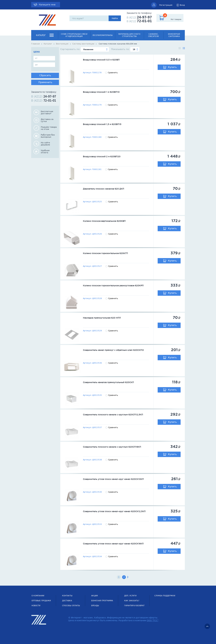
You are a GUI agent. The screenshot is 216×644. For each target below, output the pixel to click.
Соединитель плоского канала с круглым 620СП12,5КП (113, 415)
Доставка (67, 601)
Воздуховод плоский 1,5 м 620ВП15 (102, 124)
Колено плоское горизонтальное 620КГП (105, 253)
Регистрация (166, 5)
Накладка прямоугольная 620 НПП (102, 318)
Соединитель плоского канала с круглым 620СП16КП (112, 447)
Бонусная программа (102, 601)
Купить (172, 67)
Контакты (67, 596)
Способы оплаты (71, 606)
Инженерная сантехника (174, 35)
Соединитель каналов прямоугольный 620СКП (108, 382)
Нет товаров (176, 19)
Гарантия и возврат (134, 606)
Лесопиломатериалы (103, 35)
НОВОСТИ (36, 606)
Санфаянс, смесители (153, 35)
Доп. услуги (130, 596)
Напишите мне (47, 5)
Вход (182, 5)
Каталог (41, 35)
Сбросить (45, 75)
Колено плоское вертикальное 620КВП (104, 221)
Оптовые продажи (41, 601)
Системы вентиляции (83, 44)
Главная (35, 44)
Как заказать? (132, 601)
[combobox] (95, 49)
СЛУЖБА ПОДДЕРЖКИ (165, 596)
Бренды (95, 606)
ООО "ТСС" (153, 620)
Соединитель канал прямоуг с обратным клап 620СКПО (113, 350)
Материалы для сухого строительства (129, 35)
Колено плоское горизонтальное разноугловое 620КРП (113, 286)
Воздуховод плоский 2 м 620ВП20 (102, 156)
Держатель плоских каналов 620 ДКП (104, 189)
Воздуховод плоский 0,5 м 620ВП (101, 60)
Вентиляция (62, 44)
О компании (38, 596)
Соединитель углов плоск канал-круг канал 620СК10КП (113, 479)
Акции (94, 596)
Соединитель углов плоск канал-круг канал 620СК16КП (113, 544)
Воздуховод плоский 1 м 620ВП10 (101, 92)
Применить (45, 82)
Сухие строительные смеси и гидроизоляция (74, 35)
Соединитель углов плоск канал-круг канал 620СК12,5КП (114, 511)
